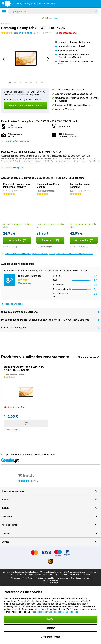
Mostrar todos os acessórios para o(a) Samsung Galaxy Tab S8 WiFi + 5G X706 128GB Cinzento (47, 254)
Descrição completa (12, 168)
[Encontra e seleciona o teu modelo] (53, 12)
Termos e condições (50, 581)
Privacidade (15, 578)
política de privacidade (46, 612)
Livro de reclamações (65, 578)
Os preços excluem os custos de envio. (83, 572)
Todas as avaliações (12, 304)
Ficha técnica (28, 578)
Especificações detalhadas (15, 141)
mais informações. (83, 575)
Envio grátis (16, 247)
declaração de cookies (68, 612)
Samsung (6, 23)
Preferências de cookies (45, 578)
